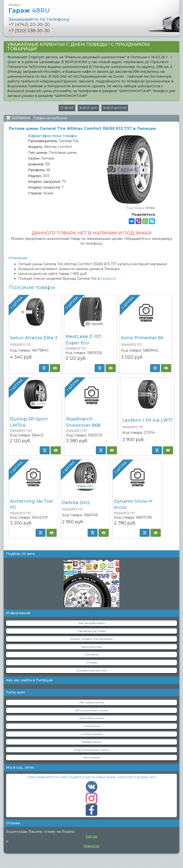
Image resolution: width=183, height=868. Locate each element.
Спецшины (92, 726)
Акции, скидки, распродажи (91, 639)
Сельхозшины (92, 734)
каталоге (108, 279)
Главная (67, 108)
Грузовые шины (92, 718)
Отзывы (91, 662)
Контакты (91, 654)
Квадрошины (92, 742)
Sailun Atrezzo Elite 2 (34, 338)
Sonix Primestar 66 (142, 338)
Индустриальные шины (92, 750)
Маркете (91, 846)
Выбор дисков (115, 108)
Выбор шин (88, 108)
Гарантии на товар (92, 631)
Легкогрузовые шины (91, 710)
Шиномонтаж (92, 647)
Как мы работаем (92, 623)
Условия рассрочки (92, 670)
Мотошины (91, 757)
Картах (92, 836)
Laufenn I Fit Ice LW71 (147, 420)
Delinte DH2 (76, 503)
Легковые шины (91, 702)
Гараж (29, 10)
